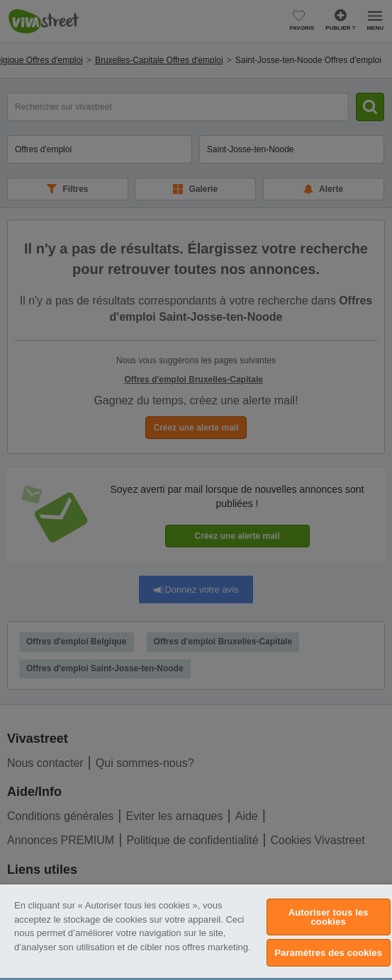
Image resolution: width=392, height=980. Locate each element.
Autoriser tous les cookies (329, 917)
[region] (196, 932)
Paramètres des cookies (328, 953)
